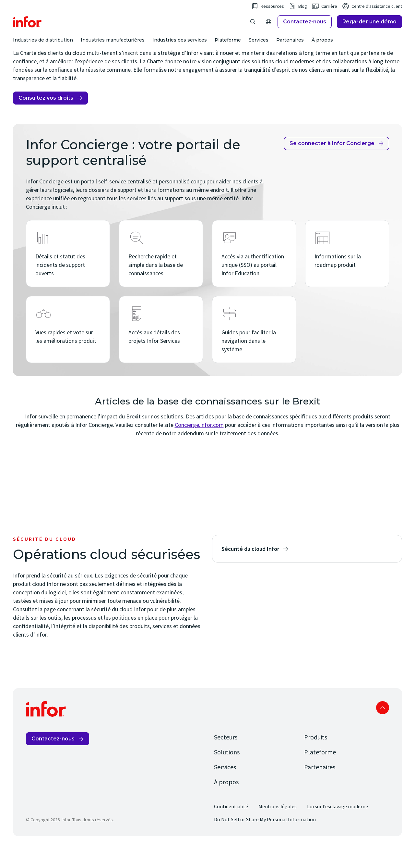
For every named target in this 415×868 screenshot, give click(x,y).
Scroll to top (383, 729)
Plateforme (228, 51)
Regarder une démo (369, 32)
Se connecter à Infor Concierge (332, 165)
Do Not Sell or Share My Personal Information (265, 841)
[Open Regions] (268, 32)
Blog (303, 17)
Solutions (227, 773)
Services (259, 51)
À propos (322, 51)
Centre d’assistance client (377, 17)
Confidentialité (231, 828)
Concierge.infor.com (199, 446)
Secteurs (226, 758)
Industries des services (180, 51)
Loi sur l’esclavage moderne (338, 828)
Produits (316, 758)
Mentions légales (278, 828)
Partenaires (290, 51)
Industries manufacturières (113, 51)
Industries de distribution (43, 51)
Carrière (329, 17)
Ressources (272, 17)
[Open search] (253, 32)
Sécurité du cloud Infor (250, 570)
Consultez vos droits (46, 119)
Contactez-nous (305, 32)
